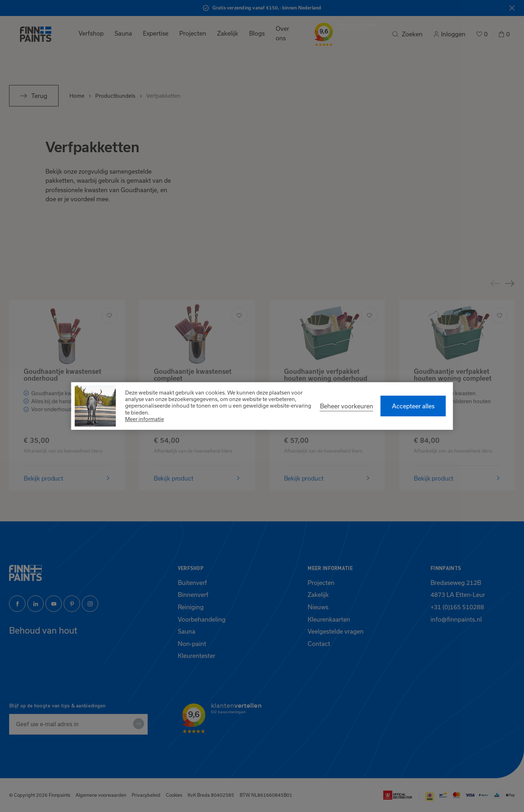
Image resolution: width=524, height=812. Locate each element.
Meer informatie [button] (145, 419)
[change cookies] (347, 406)
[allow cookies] (413, 406)
